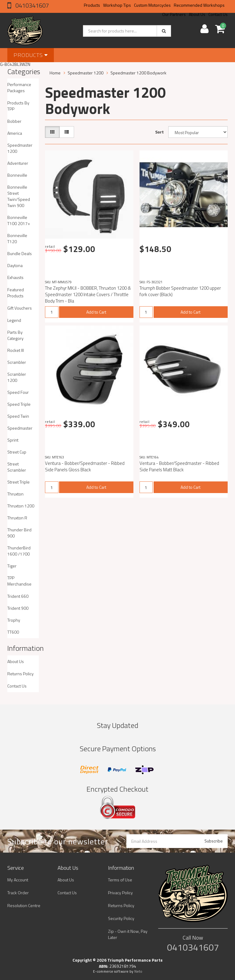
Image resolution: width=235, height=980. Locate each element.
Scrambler (17, 362)
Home (55, 73)
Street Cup (17, 452)
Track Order (18, 893)
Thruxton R (17, 518)
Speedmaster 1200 (20, 148)
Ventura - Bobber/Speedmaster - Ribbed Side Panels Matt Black (179, 466)
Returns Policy (21, 674)
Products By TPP (18, 106)
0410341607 (32, 5)
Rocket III (16, 350)
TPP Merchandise (19, 581)
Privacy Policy (120, 893)
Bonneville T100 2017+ (19, 220)
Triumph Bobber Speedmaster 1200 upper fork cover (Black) (180, 291)
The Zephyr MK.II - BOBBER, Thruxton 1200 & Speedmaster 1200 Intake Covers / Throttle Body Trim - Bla (88, 294)
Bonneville (17, 175)
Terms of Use (120, 880)
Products (92, 5)
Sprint (13, 440)
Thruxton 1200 (21, 506)
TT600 (13, 632)
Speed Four (18, 392)
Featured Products (16, 293)
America (15, 133)
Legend (14, 320)
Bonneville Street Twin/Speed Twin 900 (19, 196)
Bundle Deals (20, 253)
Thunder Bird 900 (19, 533)
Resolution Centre (24, 905)
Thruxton (15, 494)
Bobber (14, 121)
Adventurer (18, 163)
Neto (138, 971)
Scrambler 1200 (17, 377)
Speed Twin (18, 416)
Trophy (14, 620)
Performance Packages (19, 87)
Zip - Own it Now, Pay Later (128, 934)
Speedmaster (20, 428)
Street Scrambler (17, 467)
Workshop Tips (117, 5)
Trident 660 (18, 596)
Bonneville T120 (17, 238)
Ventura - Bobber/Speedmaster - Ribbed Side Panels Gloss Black (85, 466)
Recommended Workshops (199, 5)
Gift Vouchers (20, 308)
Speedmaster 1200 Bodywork (138, 73)
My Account (18, 880)
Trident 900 (18, 608)
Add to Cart (96, 312)
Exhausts (15, 277)
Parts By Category (15, 335)
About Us (16, 661)
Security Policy (121, 918)
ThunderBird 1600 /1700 (19, 551)
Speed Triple (19, 404)
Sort (159, 132)
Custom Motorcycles (152, 5)
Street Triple (19, 482)
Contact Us (17, 686)
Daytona (15, 265)
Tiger (12, 566)
